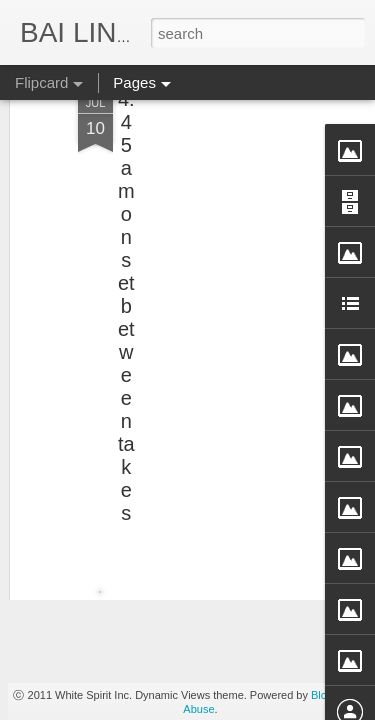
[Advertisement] (203, 167)
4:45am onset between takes (126, 245)
